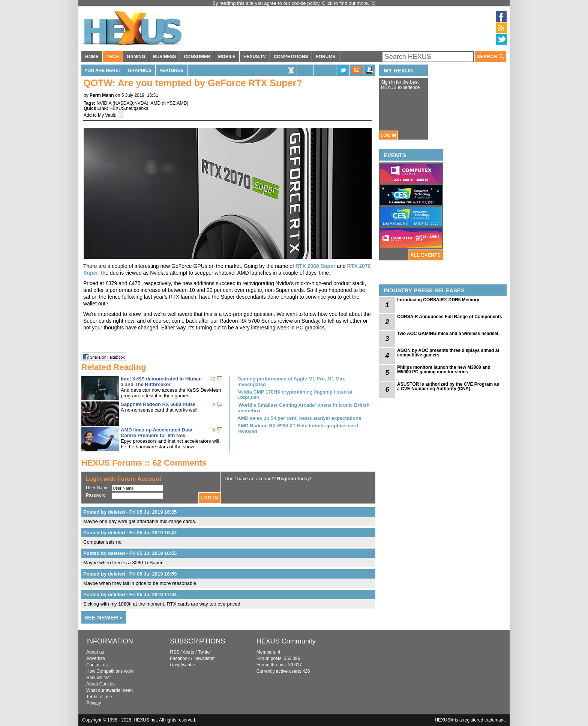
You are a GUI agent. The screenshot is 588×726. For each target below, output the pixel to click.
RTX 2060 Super (316, 266)
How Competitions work (110, 671)
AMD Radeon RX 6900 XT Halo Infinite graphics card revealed (298, 428)
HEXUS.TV (255, 57)
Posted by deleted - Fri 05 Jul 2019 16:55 (130, 553)
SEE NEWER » (104, 617)
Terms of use (99, 697)
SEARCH (490, 57)
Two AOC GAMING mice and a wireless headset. (448, 334)
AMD (156, 103)
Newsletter (204, 658)
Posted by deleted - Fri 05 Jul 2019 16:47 (130, 533)
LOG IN (388, 135)
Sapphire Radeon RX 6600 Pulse (158, 404)
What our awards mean (109, 690)
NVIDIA (104, 103)
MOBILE (227, 57)
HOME (92, 57)
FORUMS (325, 57)
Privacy (94, 703)
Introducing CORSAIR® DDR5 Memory (438, 300)
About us (95, 652)
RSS (175, 652)
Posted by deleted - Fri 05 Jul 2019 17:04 (130, 594)
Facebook (180, 658)
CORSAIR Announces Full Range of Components (450, 317)
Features (171, 71)
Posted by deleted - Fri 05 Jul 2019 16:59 (130, 574)
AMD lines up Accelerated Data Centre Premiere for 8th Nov (157, 433)
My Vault (106, 115)
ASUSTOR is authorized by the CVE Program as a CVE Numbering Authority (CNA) (448, 386)
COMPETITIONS (291, 57)
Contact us (97, 665)
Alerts (188, 652)
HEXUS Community (286, 641)
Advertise (96, 658)
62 (356, 70)
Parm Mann (102, 95)
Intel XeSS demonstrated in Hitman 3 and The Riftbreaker (161, 382)
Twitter (205, 652)
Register (287, 479)
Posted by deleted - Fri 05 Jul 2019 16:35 (130, 512)
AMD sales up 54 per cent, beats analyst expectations (299, 418)
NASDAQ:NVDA (130, 103)
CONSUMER (197, 57)
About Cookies (101, 684)
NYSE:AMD (175, 103)
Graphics (140, 71)
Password (96, 495)
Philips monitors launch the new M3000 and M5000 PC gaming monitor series (444, 370)
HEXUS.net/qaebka (129, 108)
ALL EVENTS (426, 255)
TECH (113, 57)
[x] (373, 3)
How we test (98, 678)
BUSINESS (164, 57)
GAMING (136, 57)
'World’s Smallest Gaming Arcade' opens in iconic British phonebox (303, 408)
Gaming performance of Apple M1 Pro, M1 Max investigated (291, 382)
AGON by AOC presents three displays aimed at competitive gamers (448, 353)
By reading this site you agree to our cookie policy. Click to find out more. (291, 3)
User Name (97, 488)
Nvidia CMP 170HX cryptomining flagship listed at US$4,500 (295, 395)
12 (213, 379)
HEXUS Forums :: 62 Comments (144, 463)
